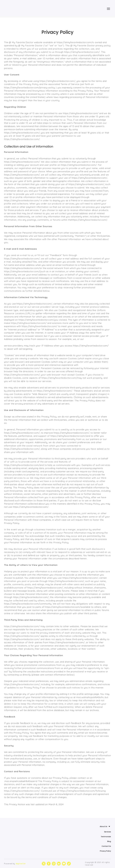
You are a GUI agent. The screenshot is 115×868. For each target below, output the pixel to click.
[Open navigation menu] (108, 9)
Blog (109, 841)
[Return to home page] (16, 9)
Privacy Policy (105, 851)
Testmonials (106, 837)
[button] (44, 864)
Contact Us (106, 846)
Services (108, 832)
